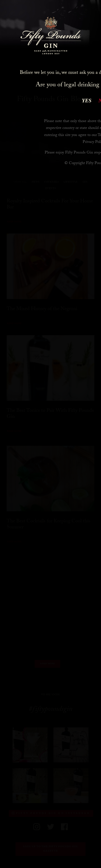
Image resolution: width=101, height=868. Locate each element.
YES (87, 101)
